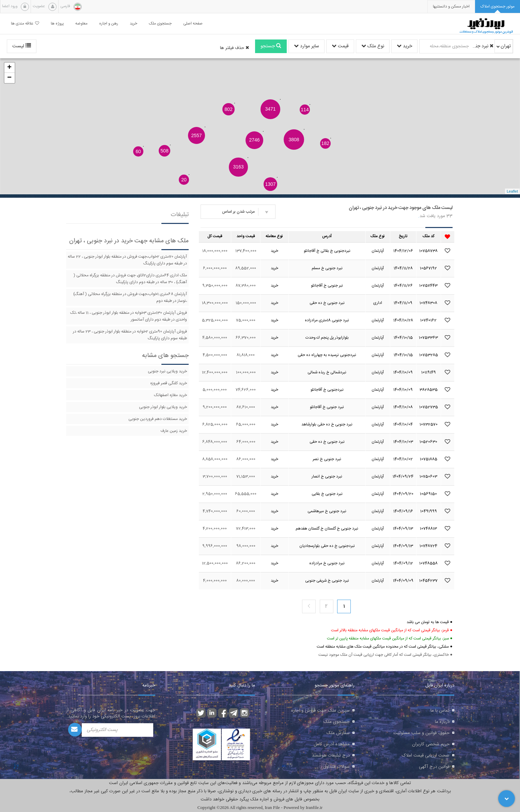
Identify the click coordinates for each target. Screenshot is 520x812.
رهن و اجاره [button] (109, 24)
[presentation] (451, 7)
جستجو (271, 46)
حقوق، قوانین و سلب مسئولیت (421, 733)
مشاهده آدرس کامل (332, 744)
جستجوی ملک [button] (160, 24)
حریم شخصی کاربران (431, 744)
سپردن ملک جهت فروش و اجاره (320, 711)
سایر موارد (306, 46)
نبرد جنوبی (482, 46)
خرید (404, 46)
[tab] (498, 7)
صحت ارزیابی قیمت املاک (426, 756)
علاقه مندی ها (25, 24)
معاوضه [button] (81, 24)
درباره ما (442, 722)
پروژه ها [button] (57, 24)
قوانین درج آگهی (434, 767)
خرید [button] (133, 24)
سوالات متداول (336, 767)
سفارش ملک (338, 733)
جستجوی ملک (337, 722)
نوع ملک (373, 46)
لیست (22, 46)
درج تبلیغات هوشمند (331, 756)
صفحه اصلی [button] (193, 24)
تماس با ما (440, 711)
